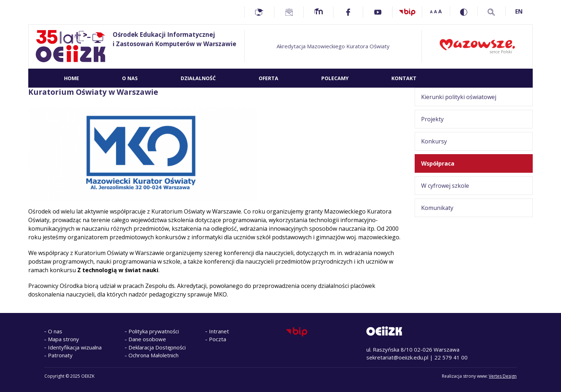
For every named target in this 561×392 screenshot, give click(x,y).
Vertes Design (503, 376)
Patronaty (60, 355)
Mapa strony (64, 339)
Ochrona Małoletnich (153, 355)
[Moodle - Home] (318, 12)
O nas (55, 331)
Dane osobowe (147, 339)
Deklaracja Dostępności (157, 347)
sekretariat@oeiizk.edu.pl (397, 357)
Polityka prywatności (154, 331)
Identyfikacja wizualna (75, 347)
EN (519, 11)
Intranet (219, 331)
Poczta (218, 339)
